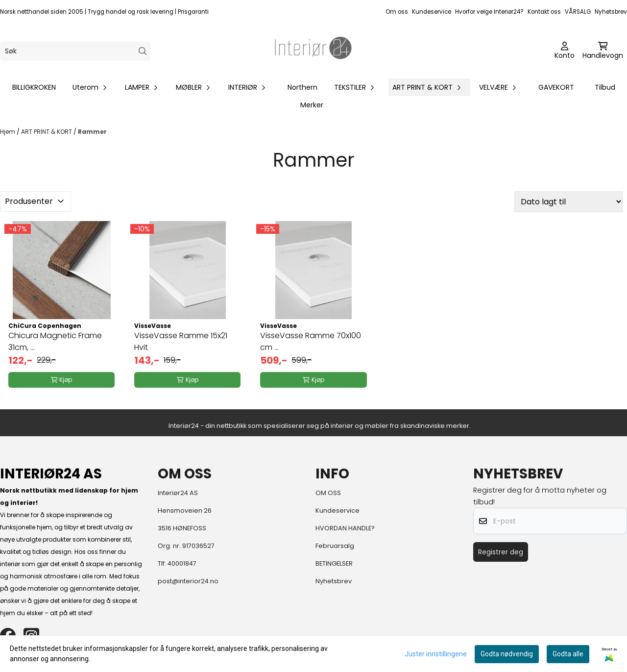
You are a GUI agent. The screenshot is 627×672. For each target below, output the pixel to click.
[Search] (143, 51)
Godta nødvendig (507, 654)
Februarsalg (335, 546)
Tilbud (605, 87)
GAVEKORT (556, 87)
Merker (312, 105)
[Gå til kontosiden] (565, 51)
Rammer (92, 132)
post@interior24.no (188, 581)
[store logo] (313, 51)
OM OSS (328, 493)
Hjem (8, 132)
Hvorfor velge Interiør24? (489, 12)
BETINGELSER (334, 563)
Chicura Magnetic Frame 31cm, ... (55, 341)
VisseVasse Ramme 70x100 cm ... (311, 341)
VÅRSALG (578, 12)
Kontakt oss (544, 12)
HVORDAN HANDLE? (345, 528)
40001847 (182, 563)
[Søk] (75, 51)
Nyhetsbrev (611, 12)
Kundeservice (432, 12)
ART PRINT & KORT (47, 132)
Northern (302, 87)
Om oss (397, 12)
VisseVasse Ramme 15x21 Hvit (181, 341)
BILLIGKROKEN (34, 87)
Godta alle (568, 654)
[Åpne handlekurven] (603, 51)
